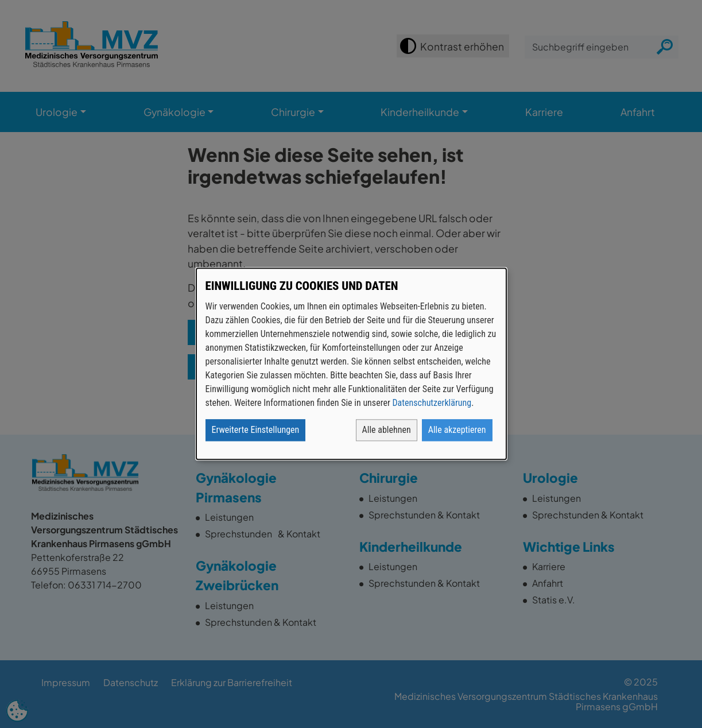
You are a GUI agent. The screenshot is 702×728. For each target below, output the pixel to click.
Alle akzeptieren (457, 430)
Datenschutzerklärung (432, 403)
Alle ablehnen (387, 430)
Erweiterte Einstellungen (256, 430)
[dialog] (351, 364)
